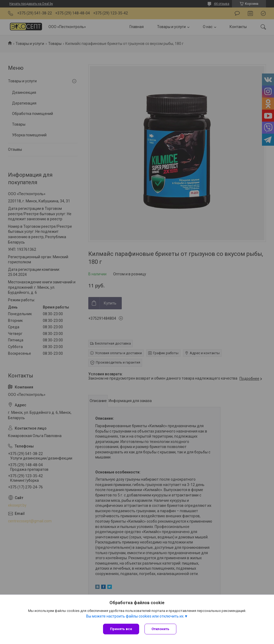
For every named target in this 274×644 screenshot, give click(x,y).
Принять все (121, 629)
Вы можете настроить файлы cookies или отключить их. (135, 616)
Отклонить (160, 629)
